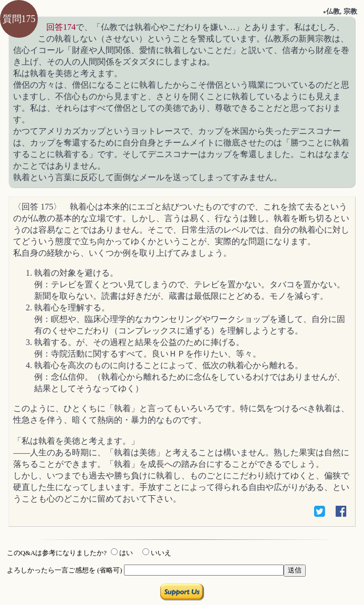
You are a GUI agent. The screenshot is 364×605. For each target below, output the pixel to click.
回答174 (61, 27)
